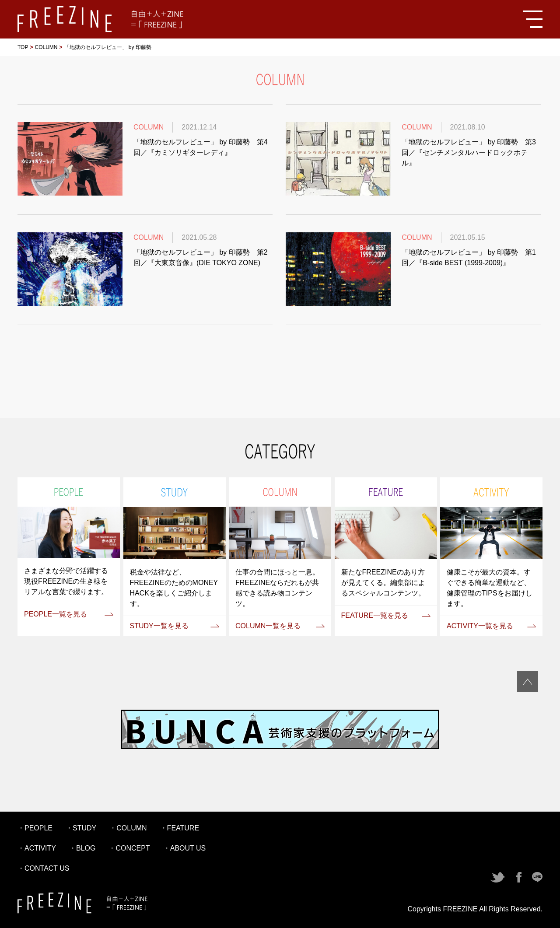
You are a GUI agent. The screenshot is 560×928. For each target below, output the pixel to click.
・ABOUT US (185, 848)
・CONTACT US (44, 868)
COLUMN (46, 47)
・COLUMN (128, 828)
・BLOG (82, 848)
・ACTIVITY (37, 848)
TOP (23, 47)
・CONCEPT (129, 848)
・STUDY (81, 828)
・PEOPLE (35, 828)
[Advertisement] (280, 371)
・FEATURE (180, 828)
